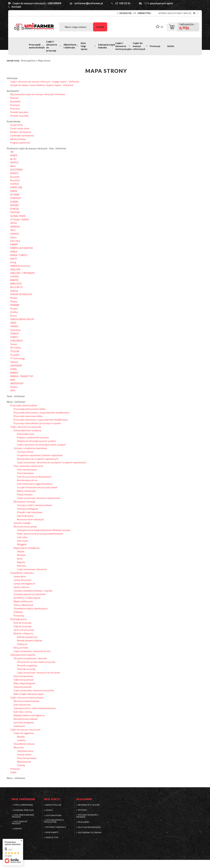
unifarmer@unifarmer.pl (89, 3)
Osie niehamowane (27, 469)
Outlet (171, 46)
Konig (13, 262)
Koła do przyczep (23, 623)
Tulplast (14, 362)
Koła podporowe (26, 434)
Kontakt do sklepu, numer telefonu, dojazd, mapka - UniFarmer (42, 85)
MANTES (14, 280)
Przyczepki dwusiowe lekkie (28, 416)
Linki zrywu (23, 541)
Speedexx (15, 330)
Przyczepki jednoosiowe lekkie (30, 409)
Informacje (12, 78)
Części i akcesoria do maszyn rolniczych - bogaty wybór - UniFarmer (45, 82)
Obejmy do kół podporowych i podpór (37, 441)
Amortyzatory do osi (27, 480)
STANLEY (15, 333)
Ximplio (14, 387)
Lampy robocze (21, 587)
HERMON (15, 227)
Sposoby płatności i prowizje (87, 816)
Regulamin (83, 822)
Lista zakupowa (53, 815)
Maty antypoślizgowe (24, 683)
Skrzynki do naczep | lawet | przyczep (36, 662)
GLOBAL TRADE (18, 216)
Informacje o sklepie (89, 805)
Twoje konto (16, 125)
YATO (13, 390)
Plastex (14, 298)
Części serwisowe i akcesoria (32, 569)
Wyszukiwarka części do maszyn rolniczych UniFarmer (38, 94)
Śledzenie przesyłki (23, 810)
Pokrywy (21, 566)
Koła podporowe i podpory (27, 430)
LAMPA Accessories (20, 266)
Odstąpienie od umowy (90, 833)
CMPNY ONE (16, 187)
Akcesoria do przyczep (25, 526)
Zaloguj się (126, 13)
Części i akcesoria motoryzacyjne (124, 46)
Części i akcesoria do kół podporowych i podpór (41, 445)
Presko (14, 308)
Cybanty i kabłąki (22, 523)
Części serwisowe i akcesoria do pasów (34, 690)
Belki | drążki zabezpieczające (29, 694)
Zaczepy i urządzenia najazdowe (30, 448)
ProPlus (14, 312)
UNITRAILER (16, 365)
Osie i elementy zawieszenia (28, 466)
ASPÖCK (14, 162)
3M (12, 152)
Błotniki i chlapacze (23, 633)
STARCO (14, 337)
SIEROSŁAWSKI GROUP (22, 319)
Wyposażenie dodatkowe (27, 548)
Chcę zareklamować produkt (23, 816)
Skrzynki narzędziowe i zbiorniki (30, 658)
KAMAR (14, 244)
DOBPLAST (16, 198)
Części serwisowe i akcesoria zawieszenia (39, 498)
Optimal (14, 291)
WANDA (14, 373)
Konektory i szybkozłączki (27, 598)
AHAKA (14, 155)
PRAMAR (15, 305)
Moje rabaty (52, 832)
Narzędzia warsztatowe (26, 719)
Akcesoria (19, 747)
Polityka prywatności (89, 827)
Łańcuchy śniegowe (24, 722)
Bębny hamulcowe (26, 491)
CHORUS (15, 184)
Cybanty (21, 765)
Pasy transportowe (23, 676)
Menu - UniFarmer (16, 402)
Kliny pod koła (21, 648)
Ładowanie (19, 726)
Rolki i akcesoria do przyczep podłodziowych (40, 534)
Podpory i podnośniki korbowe (33, 437)
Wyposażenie (24, 762)
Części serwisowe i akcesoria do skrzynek (38, 673)
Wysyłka (82, 810)
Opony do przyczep (24, 630)
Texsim (14, 344)
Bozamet (15, 177)
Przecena (15, 108)
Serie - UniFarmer (16, 396)
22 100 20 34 (123, 3)
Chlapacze (22, 644)
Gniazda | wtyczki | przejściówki (30, 594)
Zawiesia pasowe (23, 687)
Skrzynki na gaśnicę (27, 665)
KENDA (14, 251)
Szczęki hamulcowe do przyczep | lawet (37, 487)
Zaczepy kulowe (25, 452)
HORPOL (15, 234)
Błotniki (21, 737)
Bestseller (15, 101)
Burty (20, 559)
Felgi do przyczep (23, 626)
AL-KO (13, 159)
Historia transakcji (56, 827)
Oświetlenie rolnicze (24, 744)
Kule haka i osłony (23, 712)
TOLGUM (15, 351)
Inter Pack (15, 241)
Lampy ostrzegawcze (24, 583)
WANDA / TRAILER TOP (22, 376)
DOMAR (14, 202)
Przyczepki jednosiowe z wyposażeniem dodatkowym (41, 412)
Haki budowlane (25, 516)
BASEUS (14, 173)
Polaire (14, 301)
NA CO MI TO (16, 287)
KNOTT (14, 259)
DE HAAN (15, 194)
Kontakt (16, 7)
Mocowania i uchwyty (24, 502)
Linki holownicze (22, 705)
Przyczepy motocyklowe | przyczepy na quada (37, 423)
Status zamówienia (23, 805)
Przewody (19, 616)
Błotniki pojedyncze (27, 637)
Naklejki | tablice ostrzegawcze (29, 715)
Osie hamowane (25, 473)
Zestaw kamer (24, 754)
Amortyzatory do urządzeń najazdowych (38, 459)
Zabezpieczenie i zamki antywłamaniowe (35, 708)
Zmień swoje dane (20, 128)
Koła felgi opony (84, 46)
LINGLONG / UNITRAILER (22, 273)
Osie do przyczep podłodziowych (34, 477)
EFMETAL (15, 209)
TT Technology (17, 358)
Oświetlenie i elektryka (70, 46)
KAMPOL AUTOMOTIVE (22, 248)
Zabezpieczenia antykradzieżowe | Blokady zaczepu (44, 530)
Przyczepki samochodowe (37, 46)
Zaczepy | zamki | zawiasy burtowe (35, 505)
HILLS (13, 230)
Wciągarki (22, 544)
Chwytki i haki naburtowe (30, 512)
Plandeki (21, 555)
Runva (13, 316)
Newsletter (52, 837)
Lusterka (21, 740)
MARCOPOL (16, 284)
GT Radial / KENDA (19, 219)
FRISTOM (15, 212)
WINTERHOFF (17, 383)
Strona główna (28, 61)
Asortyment (13, 91)
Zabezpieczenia (25, 751)
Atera (13, 166)
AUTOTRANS (17, 170)
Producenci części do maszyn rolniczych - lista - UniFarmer (37, 148)
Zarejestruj (144, 13)
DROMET (15, 205)
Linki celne (22, 537)
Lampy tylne (20, 576)
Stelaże (21, 551)
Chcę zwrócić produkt (20, 823)
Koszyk (49, 810)
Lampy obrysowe (22, 580)
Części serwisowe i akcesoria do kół (32, 651)
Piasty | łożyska (25, 494)
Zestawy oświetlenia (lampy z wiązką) (33, 591)
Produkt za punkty (19, 116)
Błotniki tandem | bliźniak (30, 640)
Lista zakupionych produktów (54, 821)
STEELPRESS (17, 341)
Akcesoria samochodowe (27, 701)
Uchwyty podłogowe (28, 509)
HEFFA (13, 223)
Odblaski (18, 612)
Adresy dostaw (18, 139)
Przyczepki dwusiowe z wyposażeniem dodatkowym (41, 420)
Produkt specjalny (19, 112)
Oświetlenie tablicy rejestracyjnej (30, 608)
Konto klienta (14, 121)
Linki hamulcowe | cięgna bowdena (35, 484)
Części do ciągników (24, 733)
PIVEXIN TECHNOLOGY (21, 294)
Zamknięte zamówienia (22, 135)
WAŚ (13, 380)
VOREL (14, 369)
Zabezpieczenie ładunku (107, 46)
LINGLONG (15, 269)
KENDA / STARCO (19, 255)
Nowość (14, 98)
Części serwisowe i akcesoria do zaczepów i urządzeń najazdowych (52, 462)
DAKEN (14, 191)
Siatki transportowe (24, 680)
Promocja (155, 46)
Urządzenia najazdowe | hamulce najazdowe (40, 455)
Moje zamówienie (24, 799)
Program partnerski (20, 143)
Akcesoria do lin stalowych (30, 519)
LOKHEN (14, 276)
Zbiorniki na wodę (26, 669)
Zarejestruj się (53, 805)
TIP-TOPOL (16, 348)
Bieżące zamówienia (21, 132)
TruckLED (15, 355)
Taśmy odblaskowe (23, 605)
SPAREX (14, 326)
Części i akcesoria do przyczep (52, 46)
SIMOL (13, 323)
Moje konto (52, 799)
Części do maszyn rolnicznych (139, 46)
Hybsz (13, 237)
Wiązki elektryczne (23, 601)
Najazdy (21, 562)
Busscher (15, 180)
